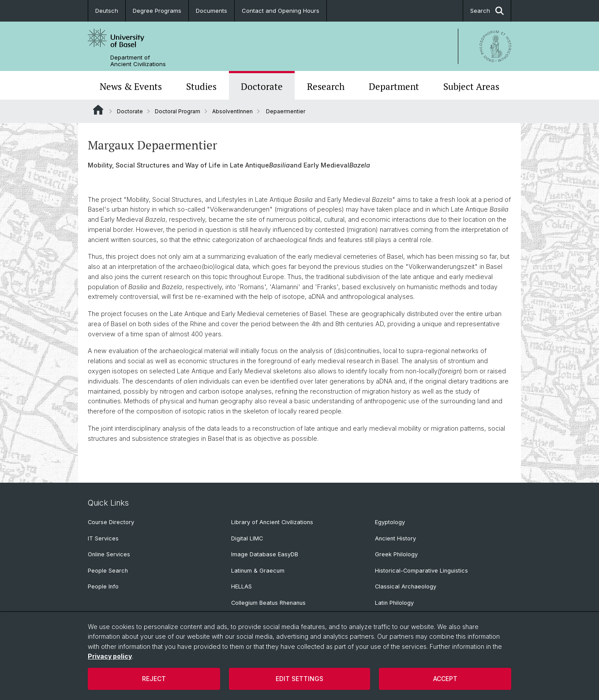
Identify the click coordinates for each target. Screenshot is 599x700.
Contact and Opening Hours (281, 11)
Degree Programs (157, 11)
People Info (103, 586)
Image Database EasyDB (265, 554)
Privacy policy (110, 656)
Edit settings (299, 679)
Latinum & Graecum (258, 571)
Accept (445, 679)
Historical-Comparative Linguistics (421, 571)
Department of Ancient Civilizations (138, 61)
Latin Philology (394, 603)
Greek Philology (396, 554)
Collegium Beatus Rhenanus (268, 603)
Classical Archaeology (406, 586)
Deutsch (107, 11)
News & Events (131, 86)
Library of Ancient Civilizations (272, 522)
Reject (154, 679)
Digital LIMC (247, 538)
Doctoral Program (178, 111)
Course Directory (111, 522)
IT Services (103, 538)
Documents (212, 11)
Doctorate (262, 86)
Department (394, 86)
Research (326, 86)
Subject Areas (471, 86)
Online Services (109, 554)
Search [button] (487, 11)
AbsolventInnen (232, 111)
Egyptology (390, 522)
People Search (108, 571)
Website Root (98, 110)
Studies (201, 86)
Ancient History (395, 538)
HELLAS (241, 586)
